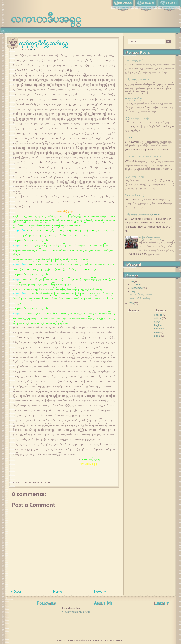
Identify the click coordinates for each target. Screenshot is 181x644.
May (133, 291)
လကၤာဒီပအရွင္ (46, 18)
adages (158, 315)
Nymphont (118, 641)
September (137, 288)
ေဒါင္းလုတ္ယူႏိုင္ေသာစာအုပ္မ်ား (138, 79)
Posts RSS (146, 3)
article (34, 50)
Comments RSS (123, 3)
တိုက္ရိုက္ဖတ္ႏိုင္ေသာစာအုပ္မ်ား (137, 118)
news (157, 332)
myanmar (159, 329)
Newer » (100, 591)
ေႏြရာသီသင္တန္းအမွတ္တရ (150, 238)
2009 (131, 303)
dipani (158, 322)
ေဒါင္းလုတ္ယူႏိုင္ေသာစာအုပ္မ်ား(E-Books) (143, 214)
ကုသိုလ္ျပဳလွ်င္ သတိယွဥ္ (43, 43)
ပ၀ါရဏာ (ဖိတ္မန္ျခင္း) (134, 60)
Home (170, 3)
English (158, 325)
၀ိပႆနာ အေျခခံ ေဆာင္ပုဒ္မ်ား (135, 195)
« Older (16, 591)
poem (157, 336)
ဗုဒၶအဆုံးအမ (131, 137)
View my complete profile (76, 612)
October (136, 284)
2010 (131, 281)
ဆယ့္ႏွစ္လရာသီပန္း (134, 99)
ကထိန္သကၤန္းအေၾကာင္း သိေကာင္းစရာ (143, 157)
